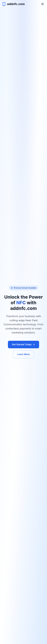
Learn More (23, 354)
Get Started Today (23, 344)
